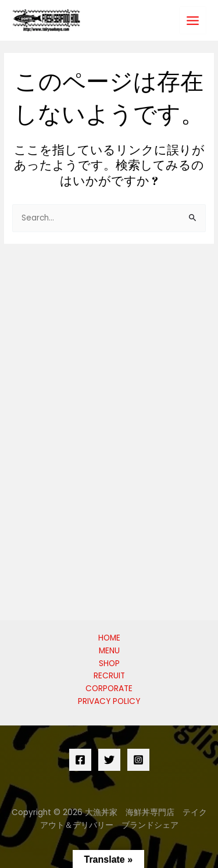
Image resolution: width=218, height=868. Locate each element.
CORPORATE (109, 689)
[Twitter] (109, 760)
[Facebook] (80, 760)
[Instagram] (138, 760)
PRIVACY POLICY (109, 701)
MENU (109, 651)
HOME (109, 638)
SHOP (109, 664)
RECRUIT (109, 676)
